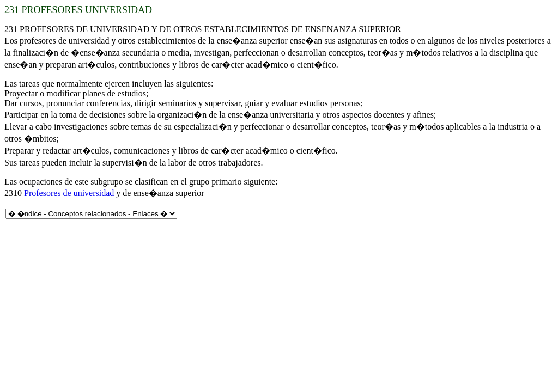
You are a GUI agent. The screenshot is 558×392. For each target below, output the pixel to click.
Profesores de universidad (69, 193)
